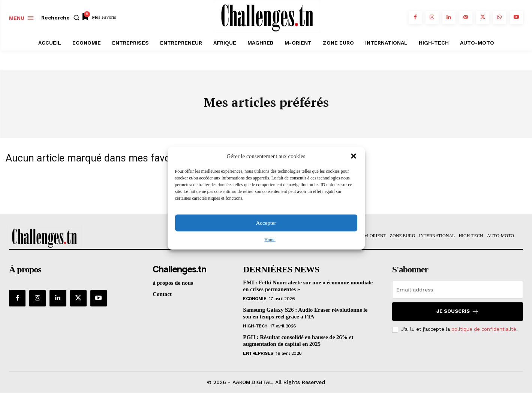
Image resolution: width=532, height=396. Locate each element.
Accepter (266, 223)
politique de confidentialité (484, 332)
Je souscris (458, 315)
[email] (458, 293)
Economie (255, 302)
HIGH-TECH (255, 329)
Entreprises (258, 356)
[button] (354, 156)
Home (270, 239)
